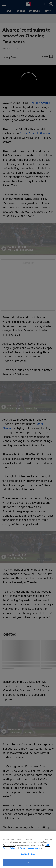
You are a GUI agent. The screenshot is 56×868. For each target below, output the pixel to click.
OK (28, 862)
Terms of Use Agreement (30, 848)
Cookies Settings (28, 854)
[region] (28, 849)
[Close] (52, 835)
